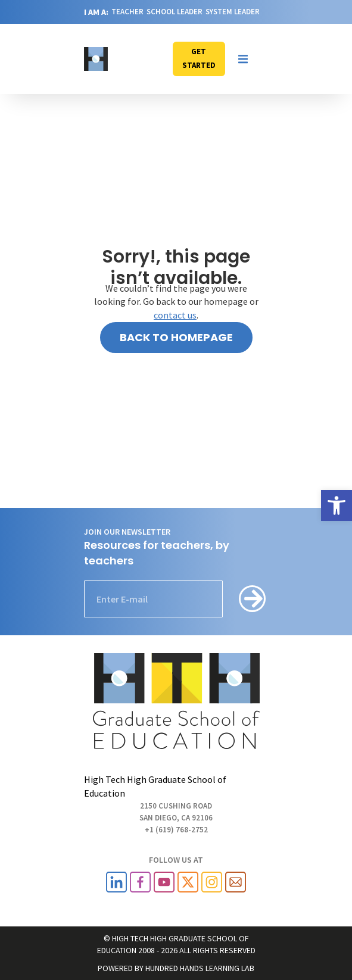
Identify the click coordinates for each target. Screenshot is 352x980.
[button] (243, 59)
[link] (337, 505)
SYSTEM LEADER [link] (233, 12)
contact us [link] (175, 315)
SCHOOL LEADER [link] (175, 12)
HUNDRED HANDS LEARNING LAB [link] (200, 968)
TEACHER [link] (127, 12)
